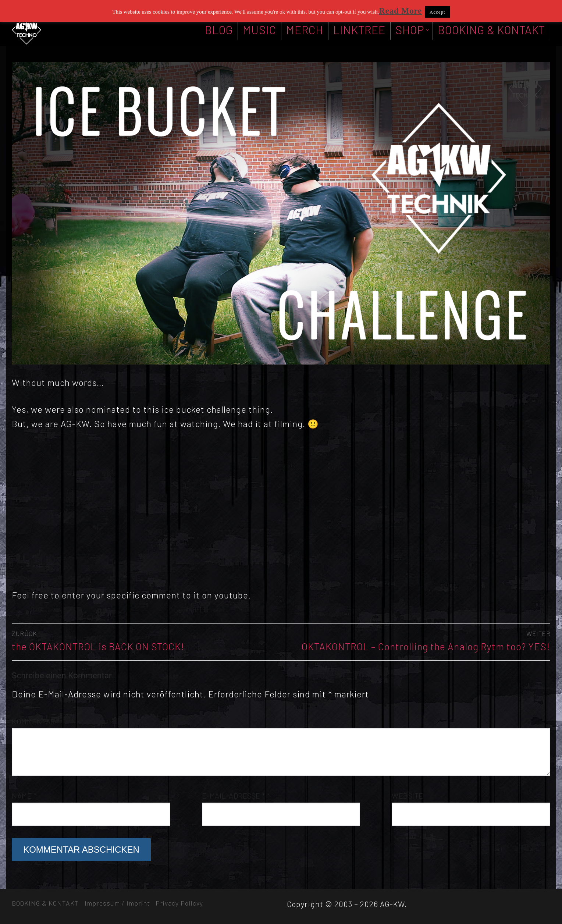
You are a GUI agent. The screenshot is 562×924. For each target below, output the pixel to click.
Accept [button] (437, 12)
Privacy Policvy (179, 903)
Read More (400, 11)
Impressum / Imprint (117, 903)
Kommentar (36, 721)
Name (24, 796)
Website (408, 796)
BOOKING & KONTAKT (45, 903)
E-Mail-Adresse (234, 796)
